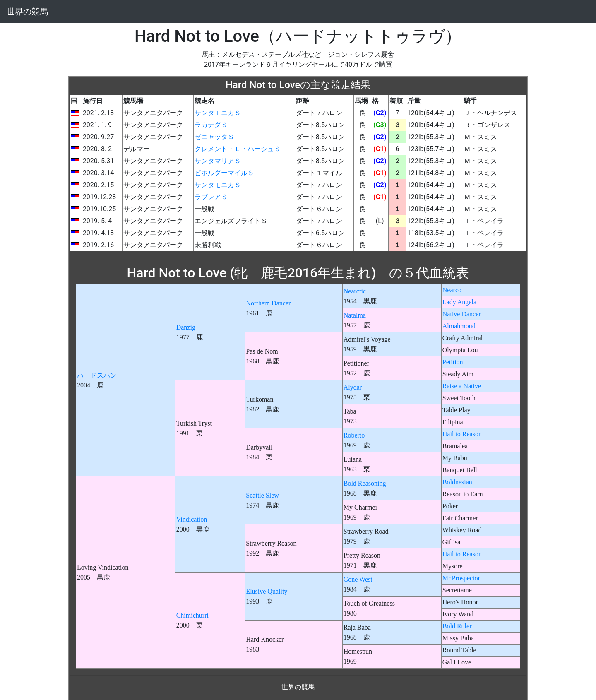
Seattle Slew (262, 495)
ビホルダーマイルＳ (224, 173)
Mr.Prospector (461, 578)
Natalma (355, 315)
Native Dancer (462, 314)
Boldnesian (457, 482)
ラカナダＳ (211, 125)
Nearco (452, 290)
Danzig (186, 327)
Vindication (192, 519)
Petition (453, 362)
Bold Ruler (457, 626)
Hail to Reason (462, 434)
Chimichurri (192, 615)
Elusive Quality (267, 591)
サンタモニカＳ (218, 113)
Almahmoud (459, 326)
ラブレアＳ (211, 197)
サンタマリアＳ (218, 161)
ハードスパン (97, 375)
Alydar (353, 387)
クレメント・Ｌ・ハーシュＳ (238, 149)
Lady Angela (459, 302)
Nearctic (355, 291)
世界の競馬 (27, 12)
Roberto (354, 435)
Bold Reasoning (365, 483)
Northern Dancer (268, 303)
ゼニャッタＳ (214, 137)
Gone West (358, 579)
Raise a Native (462, 386)
